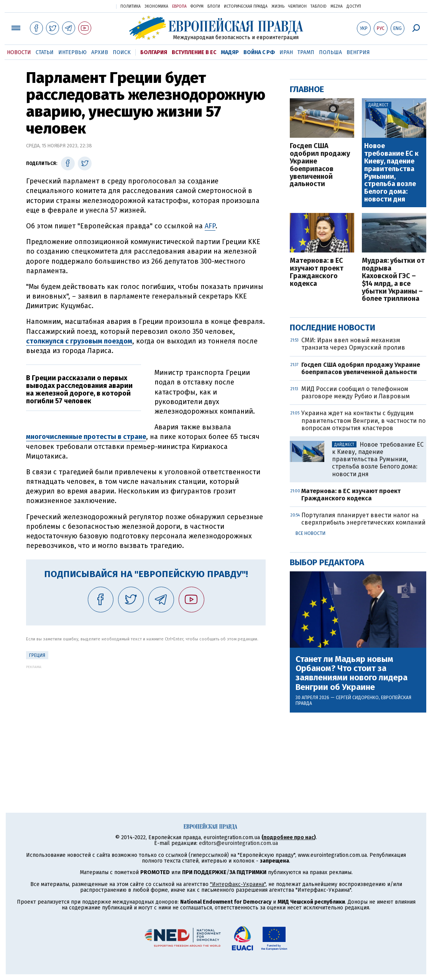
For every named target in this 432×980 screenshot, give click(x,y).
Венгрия (358, 52)
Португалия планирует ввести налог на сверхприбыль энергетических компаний (363, 519)
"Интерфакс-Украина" (238, 884)
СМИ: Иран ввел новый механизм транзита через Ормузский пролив (353, 344)
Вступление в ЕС (194, 52)
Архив (100, 52)
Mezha (337, 7)
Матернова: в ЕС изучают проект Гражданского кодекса (317, 272)
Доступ (354, 7)
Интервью (72, 52)
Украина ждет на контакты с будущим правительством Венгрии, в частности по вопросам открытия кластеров (363, 420)
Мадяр (230, 52)
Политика (131, 7)
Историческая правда (246, 7)
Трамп (306, 52)
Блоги (214, 7)
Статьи (45, 52)
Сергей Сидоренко (357, 698)
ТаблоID (319, 7)
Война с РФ (259, 52)
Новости (19, 52)
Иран (286, 52)
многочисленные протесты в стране (86, 437)
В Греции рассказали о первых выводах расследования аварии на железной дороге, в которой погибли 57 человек (79, 389)
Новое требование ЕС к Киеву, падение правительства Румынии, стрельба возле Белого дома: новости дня (391, 173)
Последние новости (333, 327)
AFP (210, 226)
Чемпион (297, 7)
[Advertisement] (146, 723)
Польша (330, 52)
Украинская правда (92, 6)
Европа (179, 7)
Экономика (156, 7)
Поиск (122, 52)
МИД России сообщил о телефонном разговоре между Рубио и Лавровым (356, 393)
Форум (197, 7)
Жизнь (278, 7)
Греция (37, 655)
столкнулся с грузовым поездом (79, 341)
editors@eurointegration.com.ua (238, 843)
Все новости (310, 533)
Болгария (154, 52)
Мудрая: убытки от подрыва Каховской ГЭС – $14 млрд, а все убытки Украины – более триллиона (393, 280)
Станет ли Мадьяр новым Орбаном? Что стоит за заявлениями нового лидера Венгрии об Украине (352, 673)
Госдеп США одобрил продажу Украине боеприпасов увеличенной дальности (320, 165)
